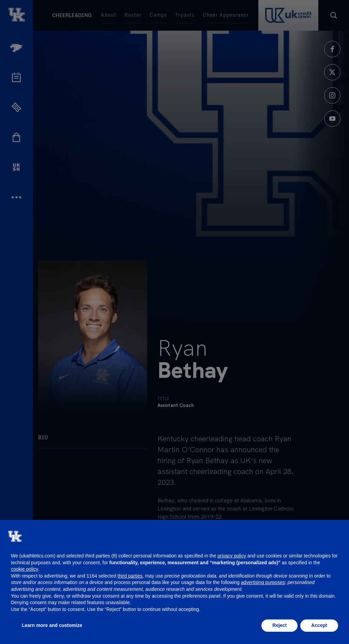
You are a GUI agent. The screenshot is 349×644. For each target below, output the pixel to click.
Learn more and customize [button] (52, 625)
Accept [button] (319, 625)
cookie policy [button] (25, 569)
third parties (130, 576)
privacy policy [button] (232, 556)
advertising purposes (263, 582)
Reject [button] (279, 625)
